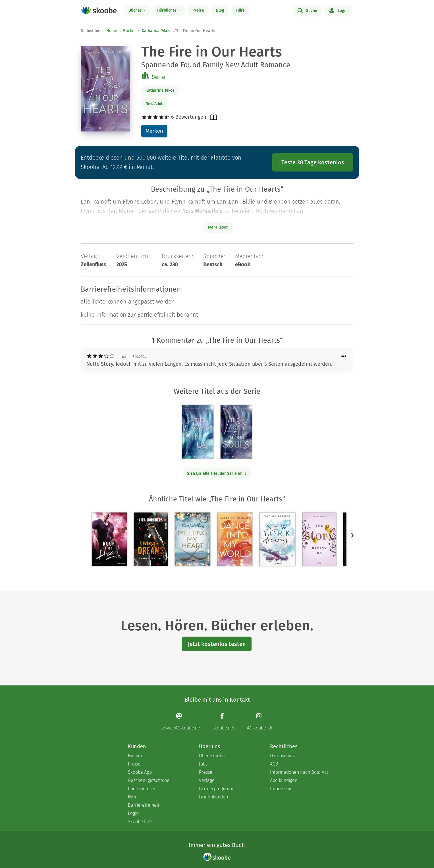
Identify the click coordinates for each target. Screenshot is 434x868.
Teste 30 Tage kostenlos (313, 162)
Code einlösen (142, 789)
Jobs (203, 764)
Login (338, 10)
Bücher (136, 10)
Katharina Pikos (156, 31)
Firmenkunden (213, 797)
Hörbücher (167, 10)
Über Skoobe (212, 756)
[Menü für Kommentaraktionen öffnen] (344, 356)
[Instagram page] (260, 722)
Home (112, 31)
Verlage (207, 780)
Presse (206, 772)
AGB (274, 764)
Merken (154, 131)
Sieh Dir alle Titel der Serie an (217, 473)
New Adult (155, 104)
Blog (220, 10)
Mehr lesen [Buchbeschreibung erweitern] (218, 227)
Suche (307, 10)
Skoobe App (140, 772)
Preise (198, 10)
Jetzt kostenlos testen (217, 644)
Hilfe (240, 10)
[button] (352, 535)
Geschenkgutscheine (149, 780)
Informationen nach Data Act (299, 772)
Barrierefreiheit (144, 805)
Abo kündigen (284, 780)
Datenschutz (282, 756)
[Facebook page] (224, 722)
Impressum (281, 789)
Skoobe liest (140, 822)
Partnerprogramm (217, 789)
